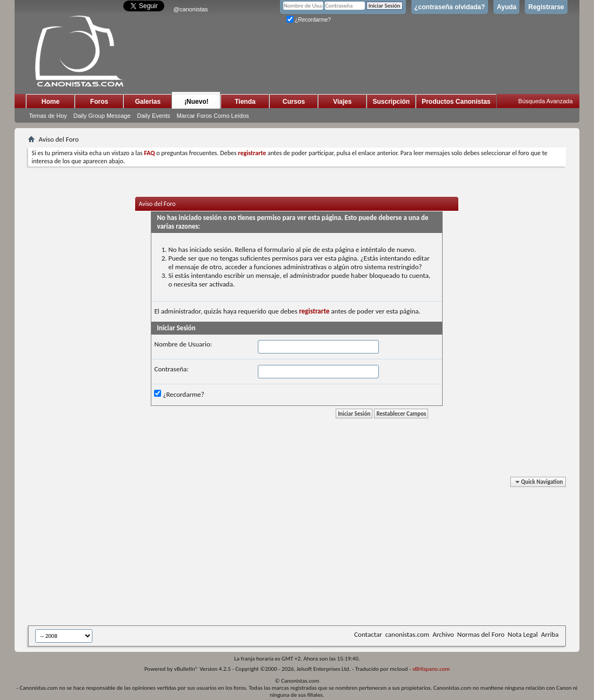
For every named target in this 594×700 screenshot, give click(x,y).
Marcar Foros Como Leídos (213, 116)
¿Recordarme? (309, 20)
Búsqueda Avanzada (546, 101)
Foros (99, 102)
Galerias (148, 102)
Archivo (443, 634)
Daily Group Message (102, 116)
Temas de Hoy (48, 116)
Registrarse (546, 7)
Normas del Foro (481, 634)
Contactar (368, 634)
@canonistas (191, 9)
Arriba (550, 634)
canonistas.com (407, 634)
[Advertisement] (293, 553)
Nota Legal (523, 634)
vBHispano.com (431, 669)
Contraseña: (171, 369)
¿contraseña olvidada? (450, 7)
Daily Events (154, 116)
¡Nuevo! (196, 102)
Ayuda (506, 7)
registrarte (314, 311)
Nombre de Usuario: (183, 344)
